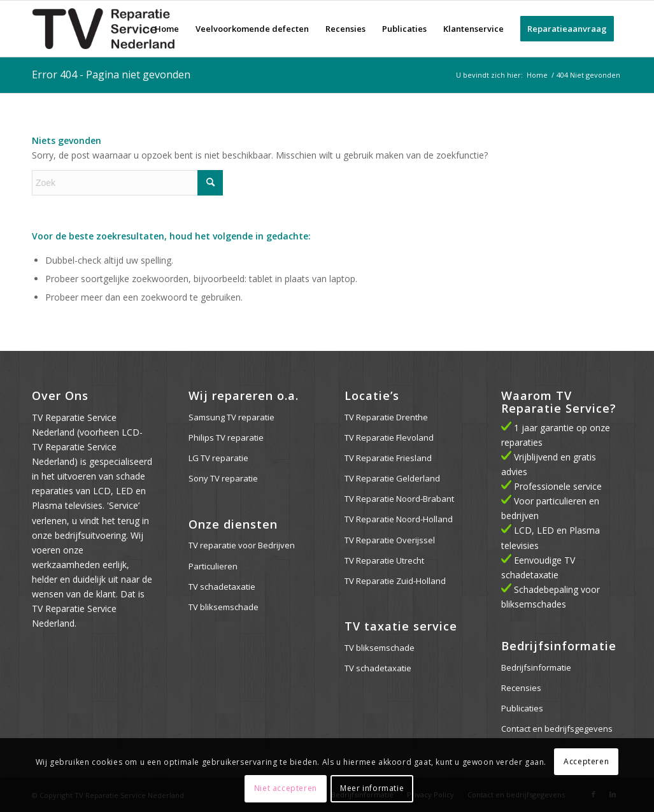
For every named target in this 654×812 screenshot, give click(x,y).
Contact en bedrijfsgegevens (557, 729)
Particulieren (213, 566)
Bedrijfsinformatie (536, 667)
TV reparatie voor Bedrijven (242, 545)
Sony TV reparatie (223, 478)
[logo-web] (104, 29)
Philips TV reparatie (226, 438)
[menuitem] (167, 29)
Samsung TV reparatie (231, 417)
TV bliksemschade (224, 607)
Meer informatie (372, 788)
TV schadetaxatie (222, 587)
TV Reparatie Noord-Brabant (399, 499)
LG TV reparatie (218, 458)
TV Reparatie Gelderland (392, 478)
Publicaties (522, 708)
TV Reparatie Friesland (388, 458)
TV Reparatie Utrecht (384, 560)
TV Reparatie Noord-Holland (399, 519)
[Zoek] (127, 183)
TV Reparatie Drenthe (386, 417)
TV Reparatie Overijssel (390, 540)
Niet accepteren (286, 788)
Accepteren (586, 761)
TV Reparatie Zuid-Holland (395, 581)
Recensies (521, 688)
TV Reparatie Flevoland (389, 438)
